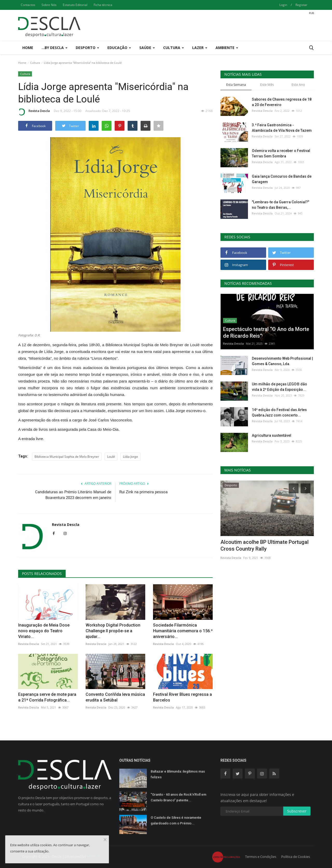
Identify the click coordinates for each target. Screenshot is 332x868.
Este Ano (298, 85)
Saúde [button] (147, 48)
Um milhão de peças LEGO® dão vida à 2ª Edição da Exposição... (279, 387)
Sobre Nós (49, 5)
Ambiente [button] (227, 48)
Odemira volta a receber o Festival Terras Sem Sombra (281, 153)
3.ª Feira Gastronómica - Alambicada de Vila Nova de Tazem (282, 128)
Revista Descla (34, 112)
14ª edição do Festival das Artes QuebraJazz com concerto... (279, 412)
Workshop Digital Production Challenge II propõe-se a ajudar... (113, 631)
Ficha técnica (103, 5)
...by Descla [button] (54, 48)
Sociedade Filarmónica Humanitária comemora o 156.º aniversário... (183, 631)
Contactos (28, 5)
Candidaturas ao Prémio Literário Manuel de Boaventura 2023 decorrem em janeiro (73, 495)
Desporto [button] (87, 48)
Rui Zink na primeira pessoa (143, 492)
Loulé (111, 457)
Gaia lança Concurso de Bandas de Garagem (282, 179)
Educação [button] (119, 48)
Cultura (35, 63)
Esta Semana (236, 85)
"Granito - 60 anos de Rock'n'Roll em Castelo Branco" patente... (178, 797)
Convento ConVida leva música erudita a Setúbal (115, 697)
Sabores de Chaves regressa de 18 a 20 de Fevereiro (282, 102)
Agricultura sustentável (272, 435)
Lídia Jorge (130, 457)
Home (28, 48)
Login (283, 5)
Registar (301, 5)
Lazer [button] (200, 48)
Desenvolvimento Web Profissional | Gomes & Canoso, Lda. (282, 361)
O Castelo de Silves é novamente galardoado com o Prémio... (176, 820)
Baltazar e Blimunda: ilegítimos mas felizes (178, 774)
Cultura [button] (174, 48)
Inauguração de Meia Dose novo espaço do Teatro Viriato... (44, 631)
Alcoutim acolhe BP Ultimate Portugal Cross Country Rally (265, 545)
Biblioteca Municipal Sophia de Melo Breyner (67, 457)
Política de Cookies (296, 857)
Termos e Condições (261, 857)
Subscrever (297, 811)
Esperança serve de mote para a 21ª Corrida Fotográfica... (47, 697)
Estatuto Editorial (75, 5)
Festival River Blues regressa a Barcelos (182, 697)
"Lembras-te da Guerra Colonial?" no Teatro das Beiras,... (281, 205)
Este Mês (267, 85)
